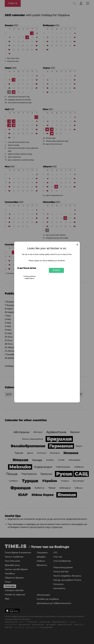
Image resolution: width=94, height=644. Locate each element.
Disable (56, 270)
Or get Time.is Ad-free (27, 268)
